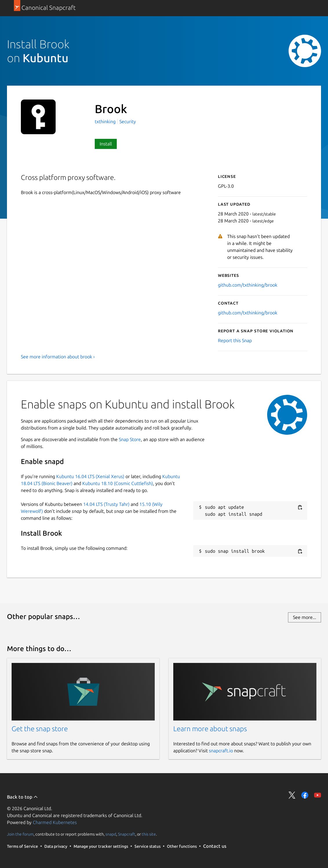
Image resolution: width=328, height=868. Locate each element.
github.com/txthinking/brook (248, 285)
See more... (305, 617)
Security (128, 121)
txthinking (106, 121)
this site (149, 834)
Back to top (22, 797)
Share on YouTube (318, 795)
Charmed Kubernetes (55, 822)
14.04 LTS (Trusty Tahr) (106, 504)
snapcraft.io (221, 751)
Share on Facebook (305, 795)
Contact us (215, 846)
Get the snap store (40, 729)
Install (106, 144)
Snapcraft (127, 834)
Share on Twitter (292, 795)
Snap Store (130, 439)
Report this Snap (235, 340)
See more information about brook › (58, 357)
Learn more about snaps (210, 729)
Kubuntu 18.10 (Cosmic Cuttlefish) (118, 483)
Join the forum (20, 834)
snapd (111, 834)
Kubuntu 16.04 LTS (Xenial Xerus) (90, 476)
